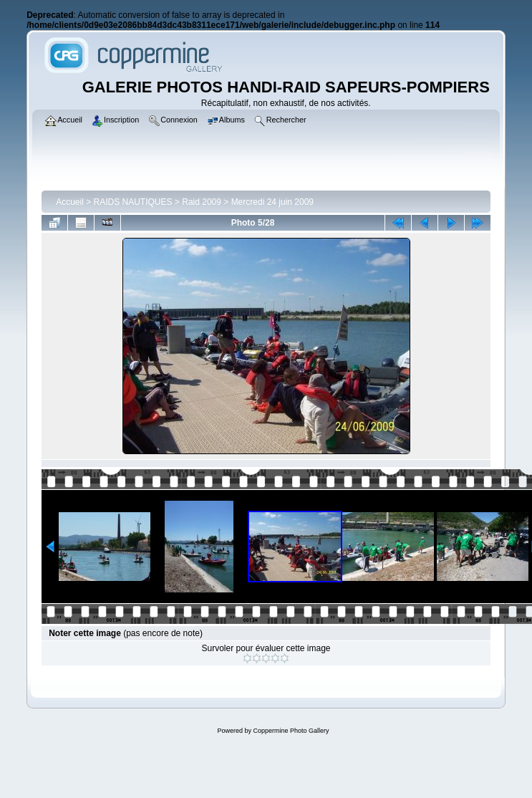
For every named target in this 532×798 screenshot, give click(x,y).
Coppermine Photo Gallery (291, 731)
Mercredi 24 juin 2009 (272, 202)
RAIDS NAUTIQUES (133, 202)
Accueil (70, 202)
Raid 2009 (202, 202)
